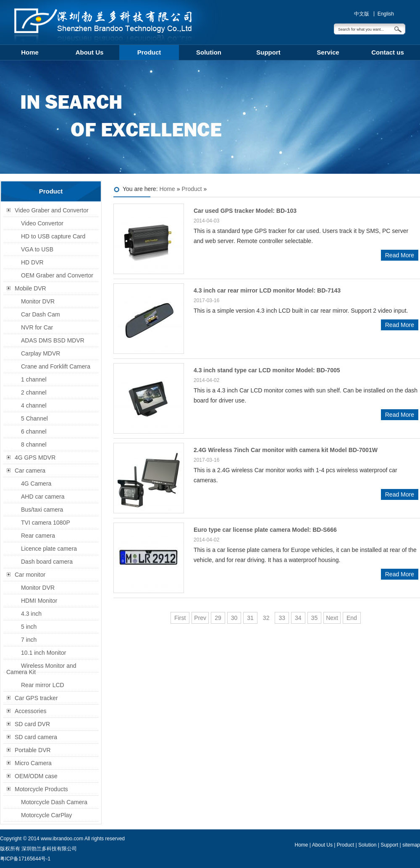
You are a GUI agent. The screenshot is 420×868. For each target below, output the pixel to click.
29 (218, 618)
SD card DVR (32, 724)
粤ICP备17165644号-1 (25, 859)
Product (149, 52)
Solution (209, 52)
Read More (400, 255)
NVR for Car (37, 327)
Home (30, 52)
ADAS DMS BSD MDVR (53, 340)
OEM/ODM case (36, 776)
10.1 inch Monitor (43, 653)
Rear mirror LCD (43, 685)
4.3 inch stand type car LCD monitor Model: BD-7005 (267, 370)
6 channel (34, 431)
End (352, 618)
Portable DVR (33, 750)
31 (250, 618)
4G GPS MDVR (35, 458)
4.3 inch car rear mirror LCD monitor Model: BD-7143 (267, 290)
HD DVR (32, 262)
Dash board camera (47, 562)
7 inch (29, 640)
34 (298, 618)
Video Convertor (42, 223)
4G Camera (36, 484)
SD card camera (36, 737)
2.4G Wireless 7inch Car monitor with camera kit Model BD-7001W (286, 450)
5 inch (29, 627)
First (180, 618)
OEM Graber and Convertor (57, 275)
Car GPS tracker (36, 698)
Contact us (388, 52)
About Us (90, 52)
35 (315, 618)
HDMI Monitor (39, 601)
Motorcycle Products (41, 789)
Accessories (30, 711)
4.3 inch (31, 614)
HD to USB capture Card (53, 236)
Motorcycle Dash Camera (54, 802)
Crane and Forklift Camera (56, 366)
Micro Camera (33, 763)
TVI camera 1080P (46, 523)
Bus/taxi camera (42, 510)
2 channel (34, 392)
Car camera (30, 471)
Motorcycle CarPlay (46, 815)
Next (332, 618)
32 (266, 618)
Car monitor (30, 575)
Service (328, 52)
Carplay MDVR (41, 353)
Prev (200, 618)
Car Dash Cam (41, 314)
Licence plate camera (49, 549)
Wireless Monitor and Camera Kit (41, 669)
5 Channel (34, 418)
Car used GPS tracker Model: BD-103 (245, 211)
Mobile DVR (30, 288)
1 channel (34, 379)
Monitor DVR (38, 301)
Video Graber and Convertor (52, 210)
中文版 (362, 14)
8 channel (34, 444)
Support (268, 52)
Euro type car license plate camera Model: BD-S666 (265, 530)
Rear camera (38, 536)
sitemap (411, 845)
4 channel (34, 405)
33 (282, 618)
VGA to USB (37, 249)
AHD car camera (43, 497)
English (386, 14)
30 (234, 618)
